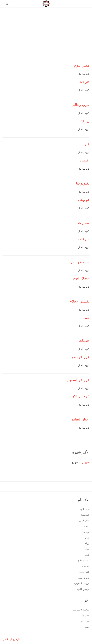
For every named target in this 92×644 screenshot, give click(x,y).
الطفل (86, 555)
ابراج (87, 544)
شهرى (75, 463)
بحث (87, 627)
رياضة (85, 121)
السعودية (85, 515)
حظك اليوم (81, 278)
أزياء (87, 549)
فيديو (87, 538)
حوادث (84, 82)
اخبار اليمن (84, 521)
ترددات (86, 532)
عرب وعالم (81, 105)
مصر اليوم (82, 65)
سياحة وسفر (80, 262)
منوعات (84, 239)
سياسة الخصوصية (81, 610)
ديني (86, 318)
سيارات (84, 223)
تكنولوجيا (83, 183)
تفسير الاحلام (80, 301)
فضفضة (86, 566)
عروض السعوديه (77, 380)
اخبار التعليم (81, 419)
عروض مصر (80, 357)
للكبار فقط (84, 572)
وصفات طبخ (84, 561)
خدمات (84, 341)
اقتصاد (85, 160)
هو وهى (84, 200)
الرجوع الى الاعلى (11, 639)
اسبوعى (86, 463)
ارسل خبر (85, 621)
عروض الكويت (79, 396)
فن (87, 144)
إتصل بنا (86, 615)
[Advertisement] (46, 32)
